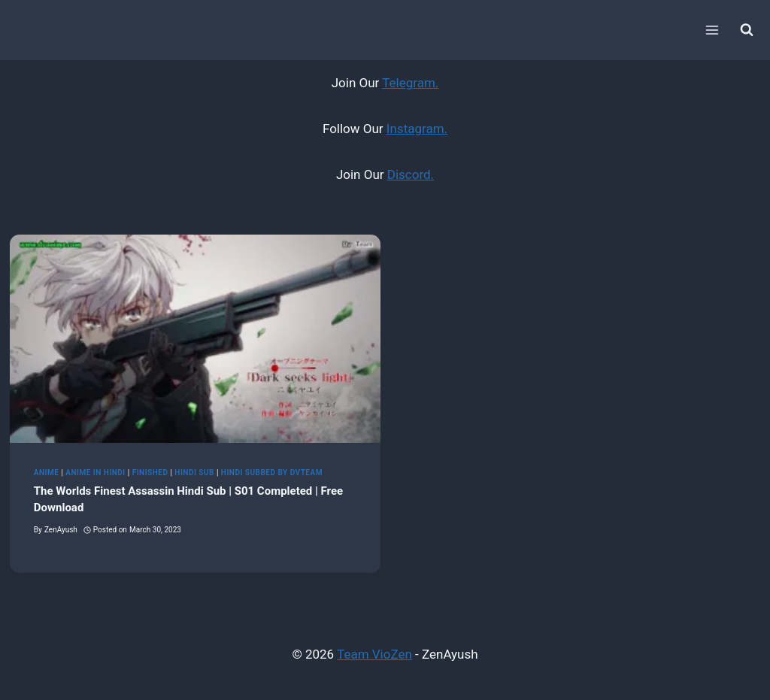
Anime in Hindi (95, 473)
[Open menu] (712, 30)
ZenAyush (61, 530)
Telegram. (410, 83)
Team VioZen (374, 654)
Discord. (411, 174)
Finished (150, 473)
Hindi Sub (194, 473)
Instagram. (417, 129)
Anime (47, 473)
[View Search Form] (747, 30)
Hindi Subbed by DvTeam (272, 473)
